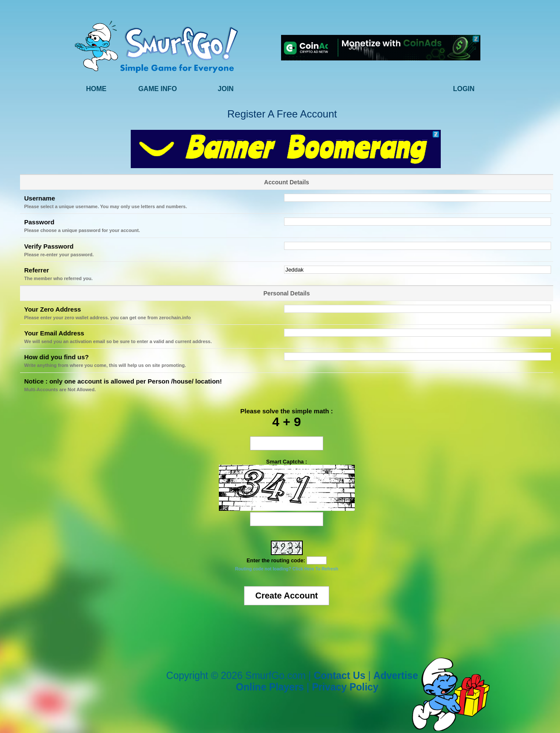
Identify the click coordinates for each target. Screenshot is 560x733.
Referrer (37, 270)
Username (40, 198)
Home (96, 89)
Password (39, 222)
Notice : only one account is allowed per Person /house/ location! (123, 381)
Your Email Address (54, 333)
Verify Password (49, 246)
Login (464, 89)
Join (225, 89)
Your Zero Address (53, 309)
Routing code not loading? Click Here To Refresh (287, 569)
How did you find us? (57, 357)
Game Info (158, 89)
